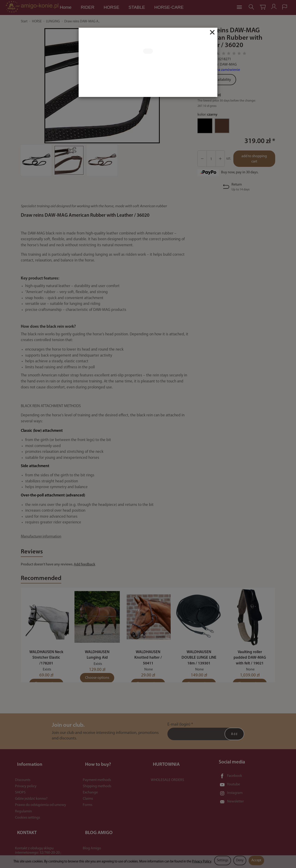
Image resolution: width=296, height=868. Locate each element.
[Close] (212, 32)
